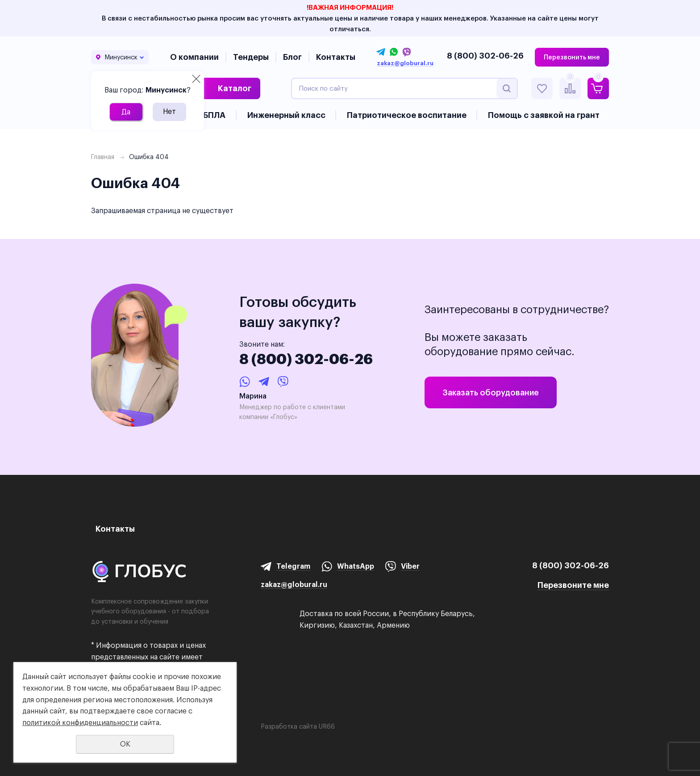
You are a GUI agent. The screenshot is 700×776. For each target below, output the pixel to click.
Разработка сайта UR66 (298, 726)
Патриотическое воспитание (407, 115)
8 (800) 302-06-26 (485, 56)
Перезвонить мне (572, 57)
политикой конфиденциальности (80, 723)
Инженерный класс (286, 115)
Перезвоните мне (573, 585)
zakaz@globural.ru (405, 63)
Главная (103, 157)
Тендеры (251, 57)
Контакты (336, 57)
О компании (194, 57)
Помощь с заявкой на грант (544, 115)
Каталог (235, 88)
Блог (292, 57)
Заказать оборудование (491, 392)
